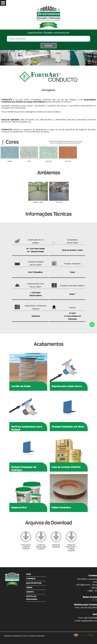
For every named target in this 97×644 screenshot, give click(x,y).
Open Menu (3, 3)
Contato (30, 592)
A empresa (31, 579)
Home (28, 574)
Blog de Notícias (34, 583)
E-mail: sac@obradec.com (86, 621)
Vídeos (29, 588)
